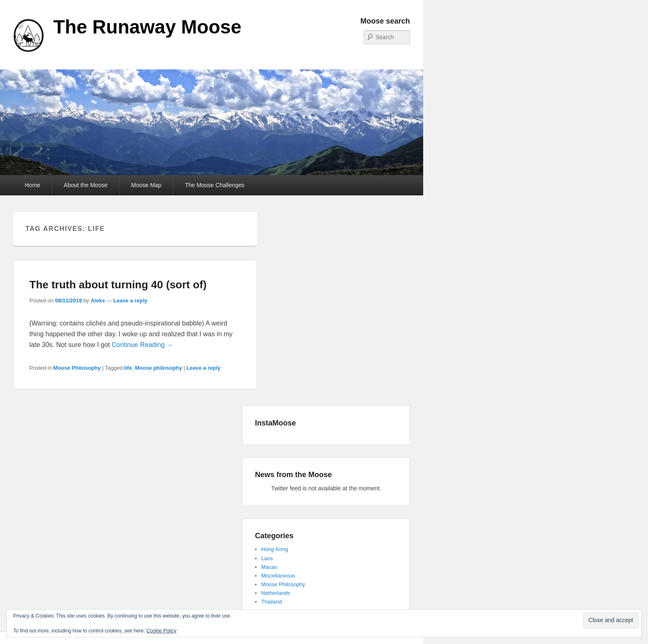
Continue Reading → (142, 345)
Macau (269, 567)
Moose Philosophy (77, 368)
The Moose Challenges (214, 185)
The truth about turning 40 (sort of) (118, 285)
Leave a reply (130, 301)
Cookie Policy (161, 631)
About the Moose (86, 185)
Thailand (272, 602)
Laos (267, 558)
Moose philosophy (158, 368)
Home (32, 185)
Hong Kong (275, 549)
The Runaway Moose (147, 27)
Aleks (98, 301)
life (128, 368)
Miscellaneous (278, 576)
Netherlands (276, 593)
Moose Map (146, 185)
